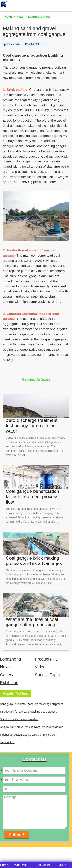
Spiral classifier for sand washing (20, 719)
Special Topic (47, 675)
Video (40, 667)
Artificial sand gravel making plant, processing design (32, 727)
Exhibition (9, 683)
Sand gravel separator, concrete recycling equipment (31, 704)
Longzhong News (10, 663)
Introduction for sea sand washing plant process (29, 712)
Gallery (7, 675)
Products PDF (48, 659)
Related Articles (36, 379)
